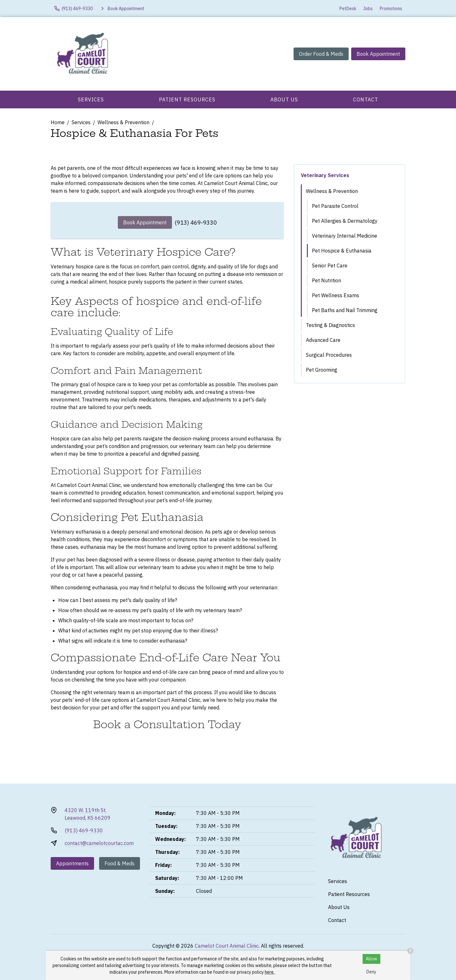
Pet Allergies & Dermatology (345, 221)
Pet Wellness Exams (336, 295)
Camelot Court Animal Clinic (227, 946)
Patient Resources (187, 99)
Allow (371, 959)
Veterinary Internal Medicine (345, 236)
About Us (284, 99)
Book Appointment (378, 54)
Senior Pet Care (330, 266)
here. (270, 972)
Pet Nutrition (326, 280)
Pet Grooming (322, 370)
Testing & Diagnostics (330, 325)
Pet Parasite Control (335, 206)
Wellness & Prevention (123, 122)
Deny (371, 972)
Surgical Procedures (329, 355)
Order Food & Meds (321, 54)
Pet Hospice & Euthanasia (342, 251)
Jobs (368, 9)
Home (58, 122)
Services (91, 99)
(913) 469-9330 (196, 223)
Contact (366, 99)
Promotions (391, 9)
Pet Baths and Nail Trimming (345, 310)
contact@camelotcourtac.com (99, 843)
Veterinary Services (325, 175)
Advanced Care (323, 340)
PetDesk (348, 9)
